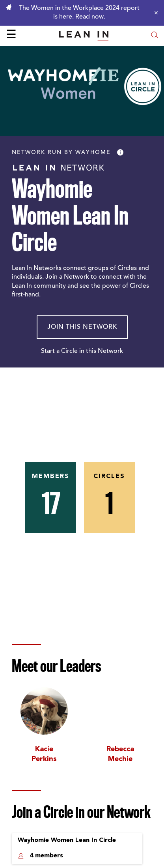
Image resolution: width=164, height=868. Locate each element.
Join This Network (82, 327)
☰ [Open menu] (11, 36)
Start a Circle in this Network (82, 351)
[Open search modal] (155, 36)
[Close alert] (154, 13)
